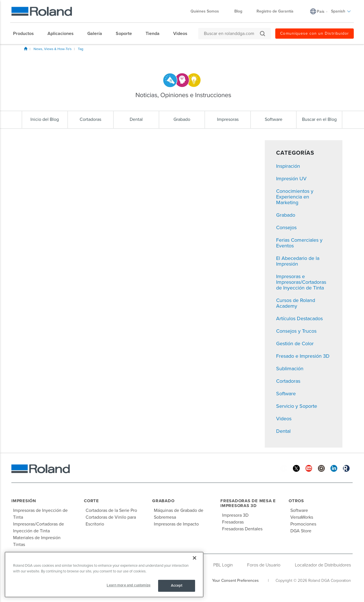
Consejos (286, 227)
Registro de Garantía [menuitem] (275, 11)
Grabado (286, 215)
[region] (104, 575)
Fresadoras (233, 522)
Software (286, 394)
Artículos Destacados (299, 318)
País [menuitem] (321, 12)
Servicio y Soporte (297, 406)
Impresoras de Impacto (176, 524)
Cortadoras (288, 381)
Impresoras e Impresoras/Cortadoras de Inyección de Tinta (301, 282)
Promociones (303, 524)
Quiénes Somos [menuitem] (208, 11)
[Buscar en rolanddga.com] (232, 34)
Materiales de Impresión (37, 538)
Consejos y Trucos (296, 331)
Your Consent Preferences (235, 581)
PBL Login (223, 565)
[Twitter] (296, 468)
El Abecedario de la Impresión (298, 261)
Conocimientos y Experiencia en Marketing (295, 197)
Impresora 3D (235, 515)
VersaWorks (302, 517)
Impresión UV (291, 179)
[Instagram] (321, 468)
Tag (81, 49)
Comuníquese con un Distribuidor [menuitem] (315, 33)
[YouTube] (309, 468)
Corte (91, 501)
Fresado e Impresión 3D (303, 356)
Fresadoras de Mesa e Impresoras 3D (248, 503)
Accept (177, 586)
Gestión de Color (295, 344)
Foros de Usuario (264, 565)
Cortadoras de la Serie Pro (111, 510)
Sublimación (290, 369)
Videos (284, 419)
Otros (296, 501)
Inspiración (288, 166)
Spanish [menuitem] (341, 11)
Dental (283, 431)
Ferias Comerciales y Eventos (299, 243)
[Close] (195, 558)
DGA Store (301, 531)
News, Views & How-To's (53, 49)
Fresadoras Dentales (242, 529)
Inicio (26, 49)
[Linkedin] (334, 468)
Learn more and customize (129, 585)
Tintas (19, 545)
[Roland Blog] (346, 468)
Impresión (24, 501)
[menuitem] (26, 34)
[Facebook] (284, 468)
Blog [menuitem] (238, 11)
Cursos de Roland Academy (296, 303)
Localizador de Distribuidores (323, 565)
